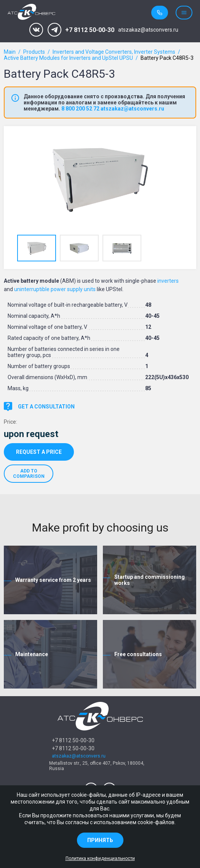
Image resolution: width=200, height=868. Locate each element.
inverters (168, 281)
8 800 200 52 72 (80, 109)
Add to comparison (29, 474)
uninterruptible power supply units (55, 289)
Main (10, 52)
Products (34, 52)
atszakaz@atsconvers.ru (148, 30)
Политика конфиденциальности (100, 858)
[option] (100, 179)
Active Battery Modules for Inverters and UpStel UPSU (68, 58)
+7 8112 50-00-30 (90, 30)
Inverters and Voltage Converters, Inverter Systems (114, 52)
